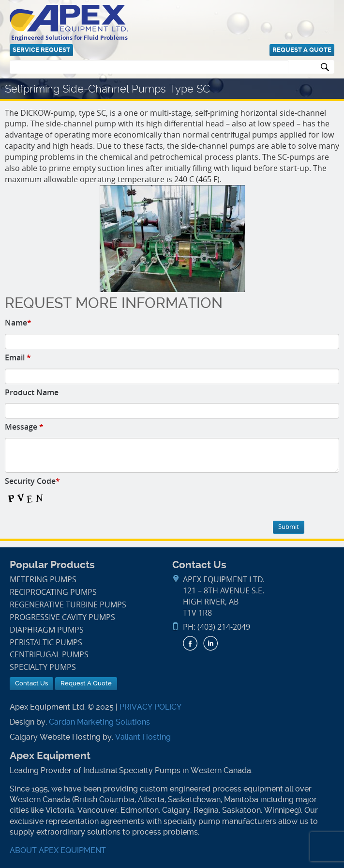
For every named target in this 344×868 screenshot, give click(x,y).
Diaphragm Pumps (47, 630)
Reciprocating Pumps (53, 592)
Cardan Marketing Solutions (99, 722)
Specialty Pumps (43, 667)
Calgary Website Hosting (55, 737)
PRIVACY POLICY (150, 707)
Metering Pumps (43, 580)
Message (24, 427)
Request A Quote (302, 50)
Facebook (190, 643)
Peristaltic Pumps (46, 643)
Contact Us (31, 683)
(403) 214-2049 (224, 627)
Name (18, 323)
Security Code (32, 481)
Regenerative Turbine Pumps (68, 605)
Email (18, 357)
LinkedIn (210, 643)
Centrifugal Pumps (49, 655)
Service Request (41, 50)
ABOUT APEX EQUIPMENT (58, 850)
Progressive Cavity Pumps (62, 617)
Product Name (32, 392)
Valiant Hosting (143, 737)
